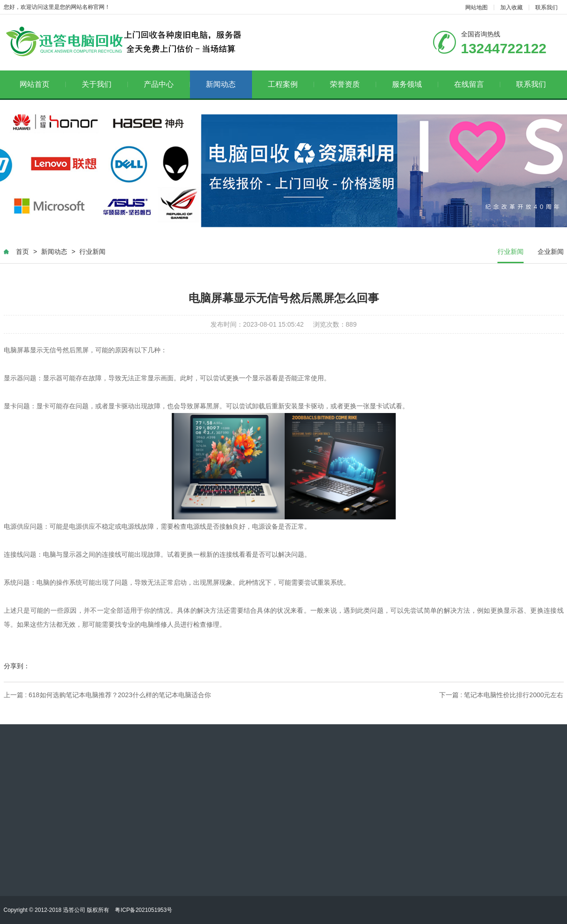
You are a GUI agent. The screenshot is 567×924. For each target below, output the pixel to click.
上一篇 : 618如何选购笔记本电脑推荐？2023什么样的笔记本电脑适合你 (107, 695)
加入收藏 (511, 7)
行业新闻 (92, 252)
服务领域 (415, 84)
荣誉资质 (353, 84)
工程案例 (291, 84)
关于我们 (105, 84)
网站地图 (476, 7)
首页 (22, 252)
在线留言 (477, 84)
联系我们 (546, 7)
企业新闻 (551, 252)
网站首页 (43, 84)
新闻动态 (221, 84)
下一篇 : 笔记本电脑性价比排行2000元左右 (501, 695)
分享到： (17, 666)
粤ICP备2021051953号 (143, 910)
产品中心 (167, 84)
